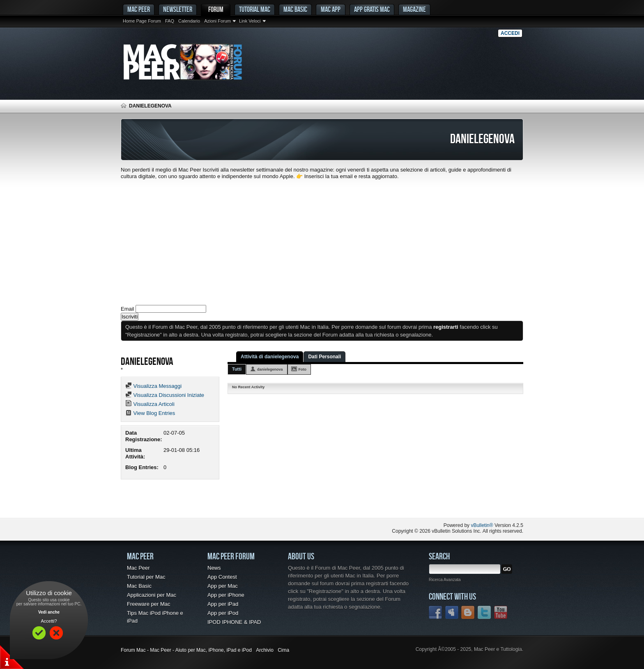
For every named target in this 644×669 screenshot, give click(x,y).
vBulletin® (482, 525)
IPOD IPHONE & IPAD (234, 622)
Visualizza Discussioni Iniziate (165, 395)
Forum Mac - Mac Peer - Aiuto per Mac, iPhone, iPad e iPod (186, 650)
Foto (303, 369)
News (214, 568)
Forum (216, 9)
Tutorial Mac (255, 9)
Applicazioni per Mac (152, 595)
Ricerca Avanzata (445, 580)
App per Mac (223, 586)
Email (128, 309)
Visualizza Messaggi (153, 386)
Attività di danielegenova (270, 357)
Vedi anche (49, 612)
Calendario (189, 21)
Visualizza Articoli (150, 404)
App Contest (222, 577)
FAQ (170, 21)
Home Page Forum (142, 21)
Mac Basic (295, 9)
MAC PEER (139, 9)
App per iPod (223, 613)
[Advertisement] (322, 241)
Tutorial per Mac (146, 577)
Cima (283, 650)
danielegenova (270, 369)
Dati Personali (324, 357)
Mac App (331, 9)
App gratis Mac (372, 9)
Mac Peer (138, 568)
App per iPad (223, 604)
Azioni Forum (217, 21)
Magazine (414, 9)
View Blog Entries (150, 413)
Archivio (265, 650)
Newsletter (178, 9)
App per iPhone (226, 595)
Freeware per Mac (148, 604)
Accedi (510, 33)
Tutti (237, 369)
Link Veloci (250, 21)
